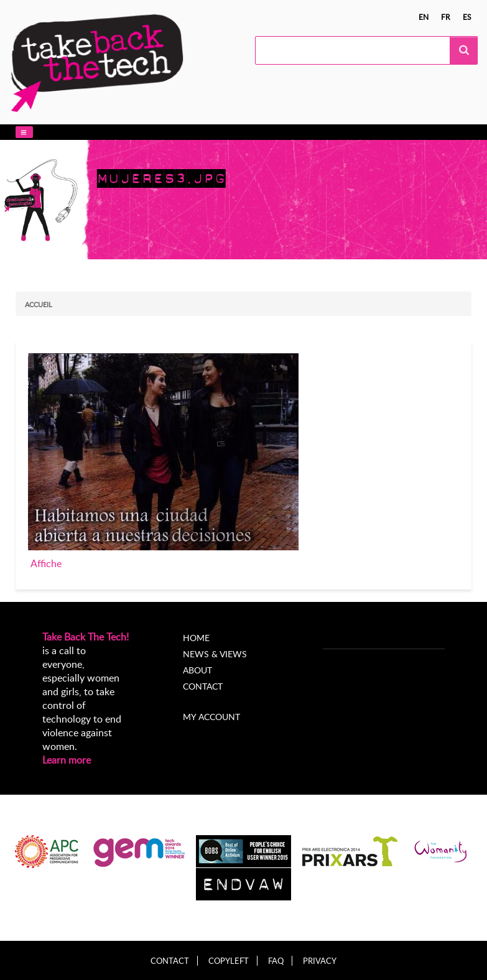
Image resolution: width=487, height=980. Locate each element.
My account (211, 717)
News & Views (215, 654)
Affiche (46, 563)
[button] (24, 132)
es (467, 17)
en (424, 17)
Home (196, 638)
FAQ (276, 961)
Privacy (320, 961)
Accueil (39, 304)
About (197, 670)
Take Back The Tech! (86, 637)
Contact (203, 686)
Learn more (67, 760)
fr (446, 17)
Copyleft (229, 961)
